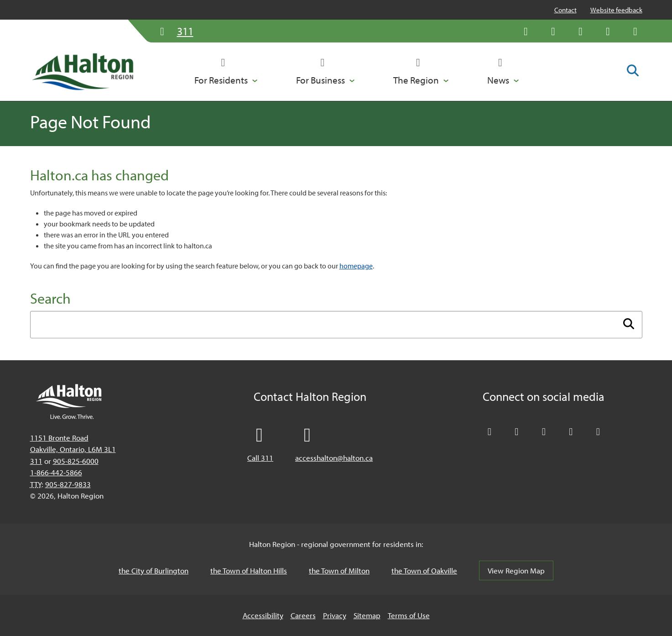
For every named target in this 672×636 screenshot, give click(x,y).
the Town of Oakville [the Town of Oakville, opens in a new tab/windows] (424, 570)
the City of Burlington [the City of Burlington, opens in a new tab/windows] (154, 570)
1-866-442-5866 (56, 472)
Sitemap (367, 615)
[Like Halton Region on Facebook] (553, 31)
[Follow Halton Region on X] (526, 31)
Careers (303, 615)
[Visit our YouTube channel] (608, 31)
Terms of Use (409, 615)
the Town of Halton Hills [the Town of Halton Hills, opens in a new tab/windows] (249, 570)
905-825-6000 (76, 461)
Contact (565, 10)
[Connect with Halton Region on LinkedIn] (581, 31)
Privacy (335, 615)
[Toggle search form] (633, 71)
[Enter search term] (336, 325)
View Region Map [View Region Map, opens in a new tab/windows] (516, 570)
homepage (356, 266)
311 (36, 461)
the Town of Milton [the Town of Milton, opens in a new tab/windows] (339, 570)
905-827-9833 (68, 484)
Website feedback (616, 10)
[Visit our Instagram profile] (636, 31)
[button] (226, 72)
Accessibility (263, 615)
